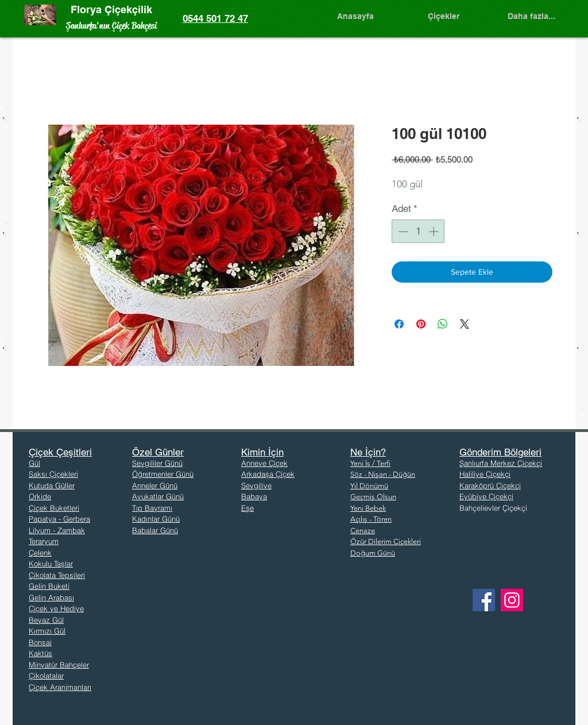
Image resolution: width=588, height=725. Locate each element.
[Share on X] (465, 324)
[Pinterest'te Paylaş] (421, 324)
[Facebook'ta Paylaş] (399, 324)
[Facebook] (484, 600)
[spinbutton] (418, 232)
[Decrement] (402, 232)
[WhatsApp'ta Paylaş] (443, 324)
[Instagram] (512, 600)
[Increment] (435, 232)
